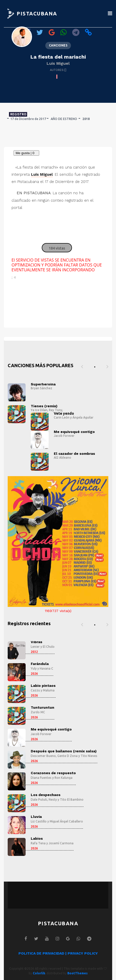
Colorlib (39, 973)
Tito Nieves (89, 756)
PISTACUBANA (37, 13)
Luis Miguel (58, 63)
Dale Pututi (39, 799)
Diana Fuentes (41, 778)
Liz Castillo (39, 821)
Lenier (35, 647)
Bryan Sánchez (41, 388)
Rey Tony (56, 410)
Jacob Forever (64, 436)
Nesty (53, 799)
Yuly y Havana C (42, 668)
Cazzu (35, 690)
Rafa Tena (38, 843)
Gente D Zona (67, 756)
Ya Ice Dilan (39, 410)
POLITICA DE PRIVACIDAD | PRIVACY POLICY (58, 953)
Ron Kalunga (64, 778)
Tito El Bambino (72, 799)
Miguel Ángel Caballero (66, 821)
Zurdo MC (38, 712)
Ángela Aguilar (83, 417)
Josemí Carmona (61, 843)
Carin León (62, 417)
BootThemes (77, 973)
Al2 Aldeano (62, 457)
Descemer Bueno (43, 756)
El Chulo (49, 647)
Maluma (49, 690)
